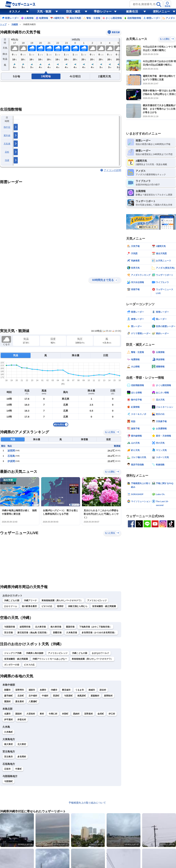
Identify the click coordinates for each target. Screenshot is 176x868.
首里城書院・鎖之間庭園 (104, 606)
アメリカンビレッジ (97, 600)
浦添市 (32, 690)
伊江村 (112, 714)
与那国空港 (10, 627)
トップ (3, 24)
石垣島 (11, 456)
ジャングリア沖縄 (13, 653)
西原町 (56, 696)
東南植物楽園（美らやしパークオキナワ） (62, 600)
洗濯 (7, 160)
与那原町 (68, 696)
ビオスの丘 (47, 606)
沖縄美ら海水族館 (35, 653)
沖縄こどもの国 (12, 600)
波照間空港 (25, 627)
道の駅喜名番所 (29, 606)
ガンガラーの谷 (12, 665)
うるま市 (80, 690)
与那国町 (8, 781)
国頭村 (19, 714)
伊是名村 (22, 720)
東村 (42, 714)
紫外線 (7, 135)
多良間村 (22, 757)
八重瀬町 (33, 701)
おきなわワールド (100, 653)
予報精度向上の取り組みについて (87, 803)
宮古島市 (8, 757)
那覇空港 (57, 633)
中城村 (45, 696)
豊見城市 (66, 690)
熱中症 (7, 127)
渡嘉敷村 (95, 696)
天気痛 (7, 144)
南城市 (92, 690)
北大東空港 (40, 627)
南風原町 (82, 696)
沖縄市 (54, 690)
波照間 (11, 451)
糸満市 (43, 690)
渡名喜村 (20, 701)
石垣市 (7, 769)
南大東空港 (56, 627)
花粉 (7, 152)
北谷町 (21, 696)
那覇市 (7, 690)
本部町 (65, 714)
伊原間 (11, 461)
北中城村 (33, 696)
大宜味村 (31, 714)
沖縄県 (15, 24)
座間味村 (108, 696)
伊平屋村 (8, 720)
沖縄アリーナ (30, 600)
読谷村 (103, 690)
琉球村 (60, 606)
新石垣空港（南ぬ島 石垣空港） (33, 633)
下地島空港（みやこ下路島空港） (95, 627)
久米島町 (8, 732)
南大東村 (8, 744)
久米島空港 (72, 633)
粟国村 (7, 701)
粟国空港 (70, 627)
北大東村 (22, 744)
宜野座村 (88, 714)
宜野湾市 (20, 690)
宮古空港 (8, 633)
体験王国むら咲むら (78, 606)
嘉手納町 (8, 696)
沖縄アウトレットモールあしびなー (50, 659)
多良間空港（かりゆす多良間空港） (99, 633)
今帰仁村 (53, 714)
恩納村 (76, 714)
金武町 (101, 714)
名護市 (7, 714)
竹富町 (19, 769)
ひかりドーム (11, 606)
